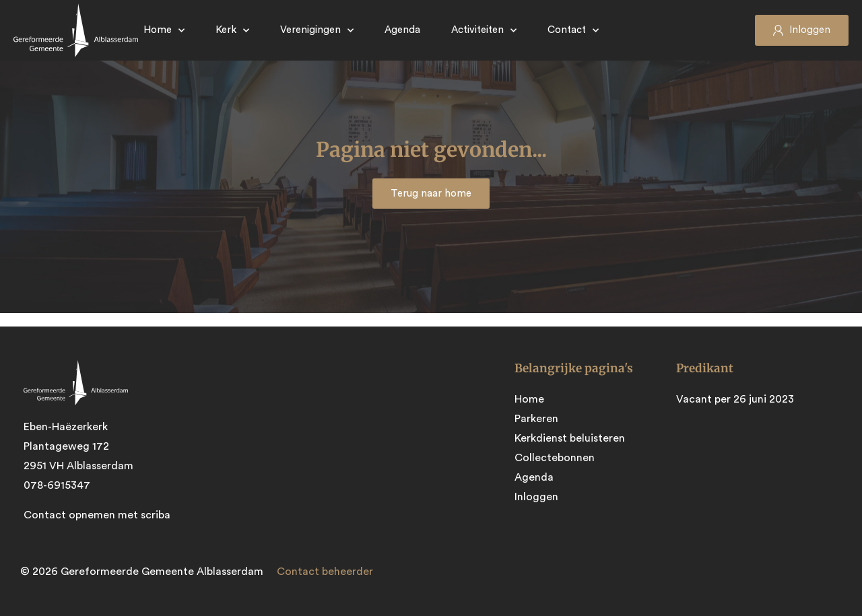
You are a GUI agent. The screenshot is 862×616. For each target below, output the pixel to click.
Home (164, 31)
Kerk (232, 31)
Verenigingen (317, 31)
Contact (573, 31)
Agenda (402, 30)
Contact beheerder (325, 572)
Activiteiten (484, 31)
